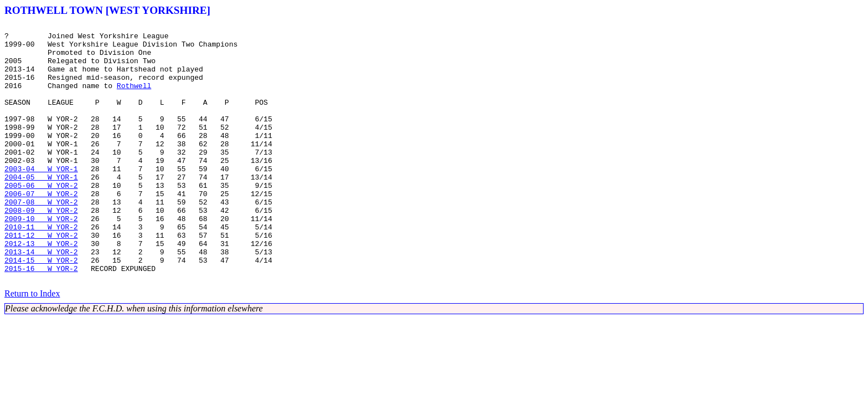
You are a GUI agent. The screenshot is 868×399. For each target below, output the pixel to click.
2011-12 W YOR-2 (41, 278)
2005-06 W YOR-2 (41, 218)
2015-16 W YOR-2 (41, 318)
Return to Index (32, 345)
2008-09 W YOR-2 (41, 248)
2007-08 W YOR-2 (41, 238)
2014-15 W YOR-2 (41, 308)
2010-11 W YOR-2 (41, 268)
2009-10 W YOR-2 (41, 258)
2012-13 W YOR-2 (41, 288)
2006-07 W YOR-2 (41, 228)
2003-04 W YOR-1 (41, 198)
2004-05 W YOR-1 (41, 208)
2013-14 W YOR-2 (41, 298)
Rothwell (134, 99)
